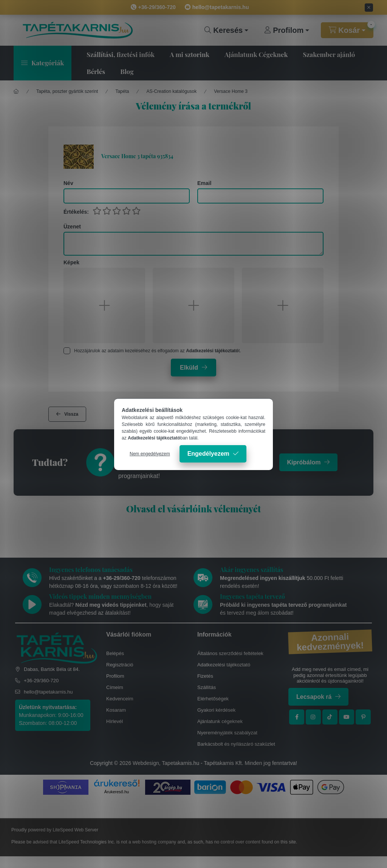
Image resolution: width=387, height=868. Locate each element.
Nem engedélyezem (150, 454)
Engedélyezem (208, 454)
